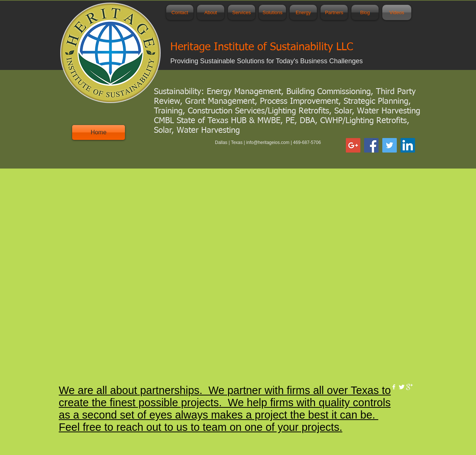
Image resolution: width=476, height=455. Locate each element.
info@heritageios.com (268, 142)
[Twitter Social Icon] (390, 145)
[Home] (99, 132)
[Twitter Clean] (402, 387)
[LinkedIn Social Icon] (408, 145)
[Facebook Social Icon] (371, 145)
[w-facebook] (394, 387)
